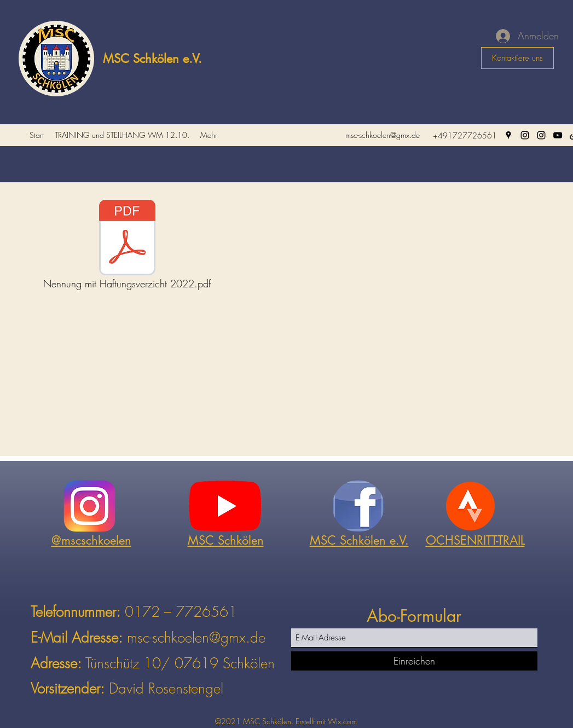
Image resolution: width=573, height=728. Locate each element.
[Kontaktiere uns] (517, 58)
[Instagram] (525, 135)
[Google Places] (508, 135)
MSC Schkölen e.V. (152, 59)
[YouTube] (558, 135)
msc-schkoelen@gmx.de (383, 135)
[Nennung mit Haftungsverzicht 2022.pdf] (127, 247)
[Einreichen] (414, 661)
